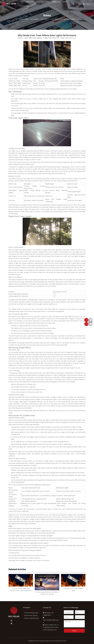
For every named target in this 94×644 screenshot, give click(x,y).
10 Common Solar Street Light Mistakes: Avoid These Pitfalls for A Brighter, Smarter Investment (21, 590)
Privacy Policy (63, 641)
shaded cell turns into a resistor (23, 328)
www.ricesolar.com (70, 38)
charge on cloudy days (25, 538)
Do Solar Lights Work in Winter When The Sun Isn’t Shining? (47, 593)
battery (14, 179)
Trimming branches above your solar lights (24, 545)
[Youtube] (11, 623)
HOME (24, 2)
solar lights (22, 250)
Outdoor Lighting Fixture (32, 618)
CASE (50, 2)
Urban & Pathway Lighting (32, 613)
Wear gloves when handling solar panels (32, 382)
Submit (74, 631)
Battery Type (13, 184)
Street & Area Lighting (31, 615)
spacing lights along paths (54, 519)
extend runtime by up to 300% (69, 480)
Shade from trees (14, 515)
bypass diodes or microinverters (32, 338)
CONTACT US (26, 6)
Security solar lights (17, 437)
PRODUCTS (33, 2)
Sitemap (57, 641)
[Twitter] (11, 621)
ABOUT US (43, 2)
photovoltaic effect (62, 153)
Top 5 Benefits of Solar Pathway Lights (73, 589)
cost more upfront (28, 452)
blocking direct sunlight (65, 515)
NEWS (68, 2)
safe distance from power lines (75, 373)
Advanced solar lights (15, 397)
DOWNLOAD (59, 2)
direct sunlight (38, 99)
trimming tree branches (40, 108)
